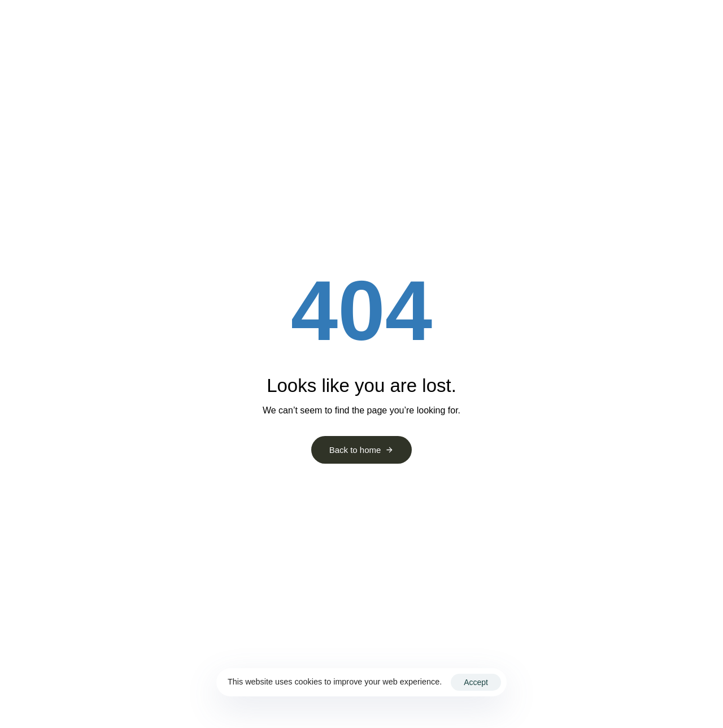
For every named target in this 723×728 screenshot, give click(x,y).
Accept (476, 682)
